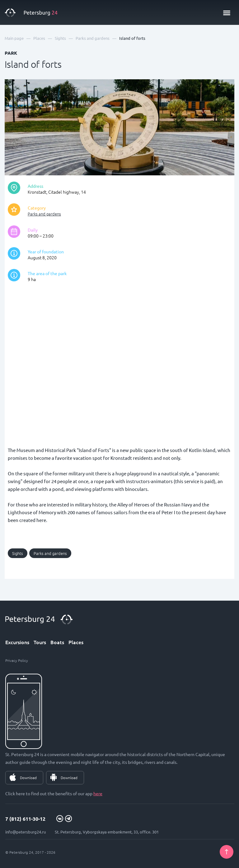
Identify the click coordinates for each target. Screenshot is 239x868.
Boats (57, 642)
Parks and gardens (44, 214)
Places (76, 642)
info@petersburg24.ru (26, 832)
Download (28, 778)
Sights (18, 553)
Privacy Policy (17, 660)
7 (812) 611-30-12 (25, 819)
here (98, 793)
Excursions (17, 642)
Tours (40, 642)
